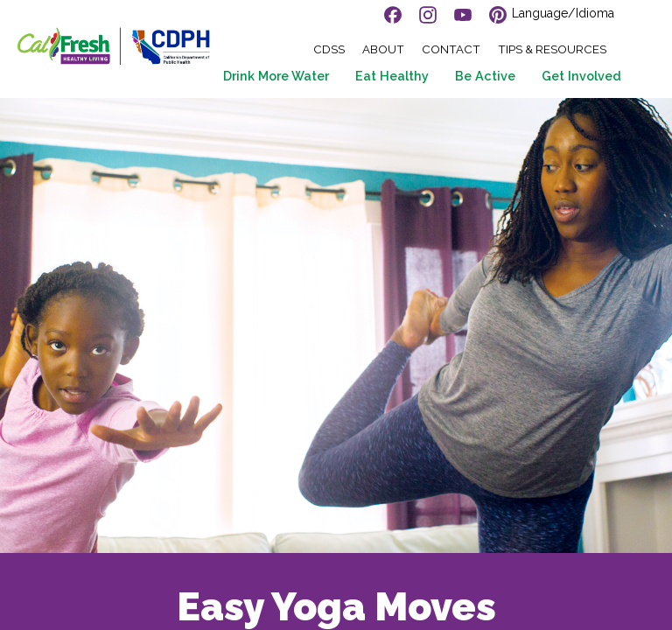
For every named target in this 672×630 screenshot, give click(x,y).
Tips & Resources (552, 49)
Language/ (563, 13)
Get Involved (581, 76)
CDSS (329, 49)
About (383, 49)
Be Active (485, 76)
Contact (451, 49)
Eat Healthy (392, 76)
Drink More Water (276, 76)
